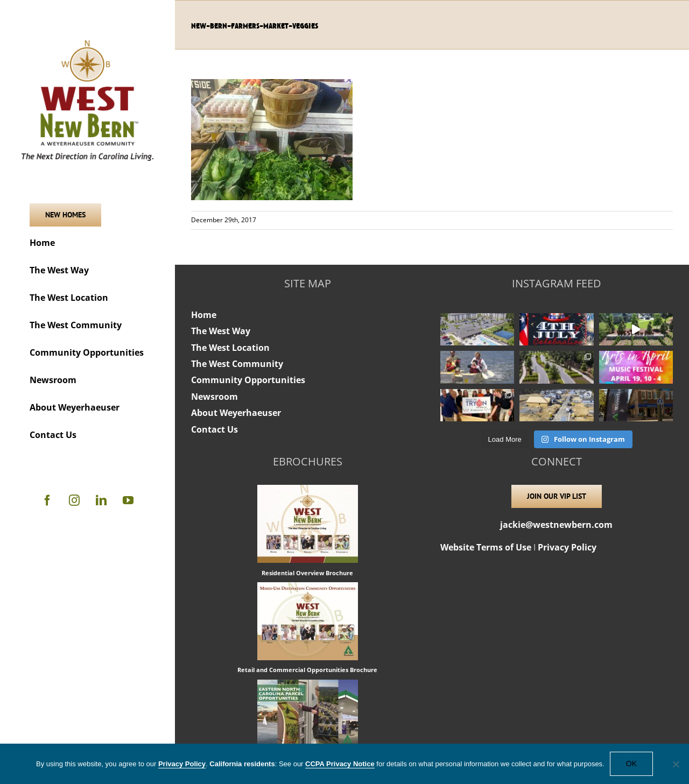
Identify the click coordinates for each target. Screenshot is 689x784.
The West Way (221, 331)
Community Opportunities (248, 380)
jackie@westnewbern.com (556, 525)
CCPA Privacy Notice (340, 764)
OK (631, 764)
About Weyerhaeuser (236, 413)
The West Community (237, 364)
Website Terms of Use (486, 547)
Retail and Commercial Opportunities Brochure (307, 670)
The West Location (230, 348)
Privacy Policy (567, 547)
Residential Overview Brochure (307, 573)
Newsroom (215, 397)
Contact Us (215, 429)
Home (204, 315)
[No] (676, 764)
